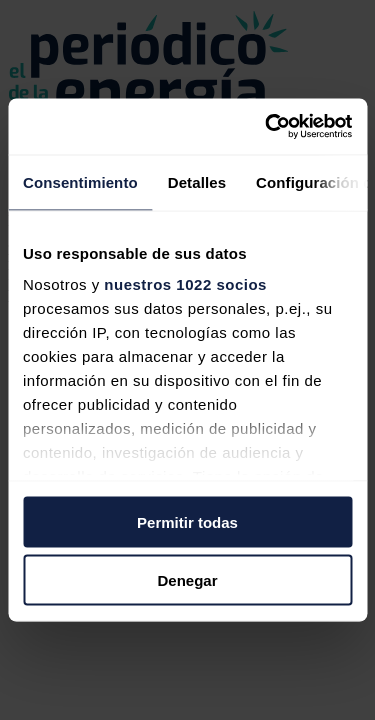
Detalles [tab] (197, 181)
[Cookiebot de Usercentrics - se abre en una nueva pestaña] (267, 127)
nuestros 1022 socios (185, 284)
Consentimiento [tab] (80, 181)
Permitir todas (187, 521)
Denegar (187, 580)
